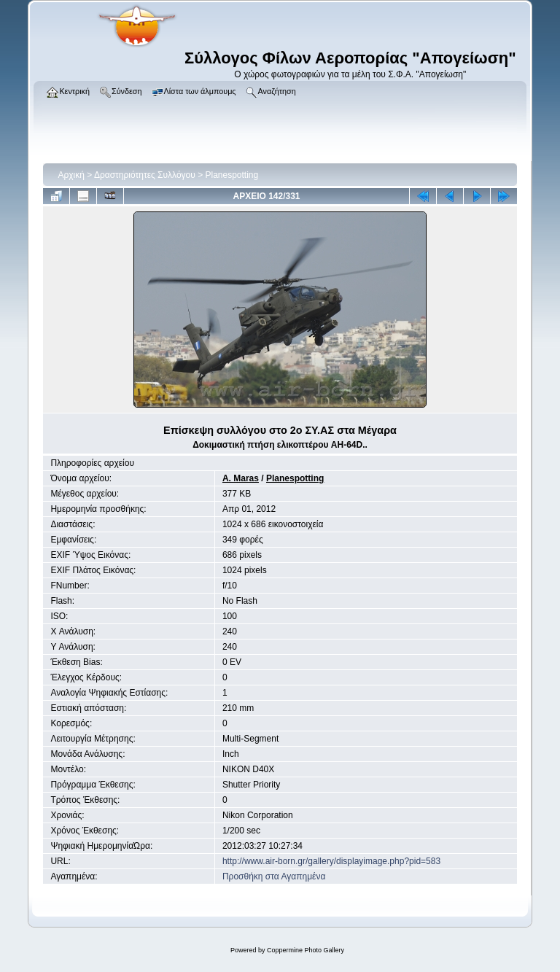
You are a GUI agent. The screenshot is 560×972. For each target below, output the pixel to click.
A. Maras (241, 478)
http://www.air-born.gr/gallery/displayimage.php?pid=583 (331, 861)
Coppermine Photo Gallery (306, 950)
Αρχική (71, 175)
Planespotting (232, 175)
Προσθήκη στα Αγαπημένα (274, 876)
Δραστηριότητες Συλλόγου (145, 175)
